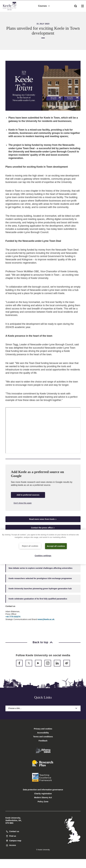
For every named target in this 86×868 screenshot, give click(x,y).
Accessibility (10, 13)
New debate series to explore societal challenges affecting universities (40, 568)
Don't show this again (23, 503)
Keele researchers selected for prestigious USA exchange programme (40, 578)
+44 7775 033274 (13, 617)
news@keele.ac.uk (46, 619)
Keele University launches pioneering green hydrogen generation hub (40, 589)
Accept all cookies (56, 546)
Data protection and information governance (43, 790)
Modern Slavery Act (43, 797)
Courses (44, 5)
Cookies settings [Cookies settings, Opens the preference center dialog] (43, 555)
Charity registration (43, 794)
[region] (43, 547)
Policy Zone (43, 802)
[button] (76, 6)
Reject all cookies (30, 546)
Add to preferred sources (28, 495)
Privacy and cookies (43, 729)
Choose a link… (43, 708)
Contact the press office (43, 528)
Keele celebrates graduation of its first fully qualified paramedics (38, 599)
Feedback (43, 741)
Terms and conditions (43, 737)
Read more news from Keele (43, 519)
